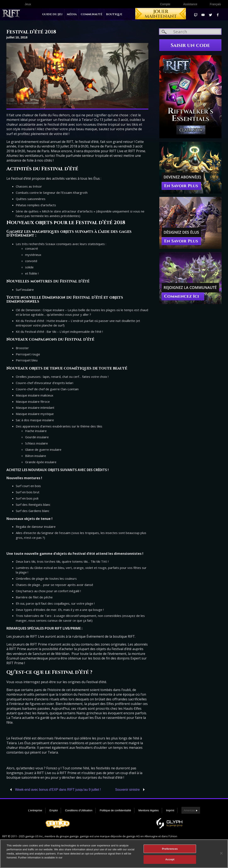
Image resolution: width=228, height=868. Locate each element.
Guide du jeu (52, 14)
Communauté (91, 14)
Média (72, 14)
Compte (165, 4)
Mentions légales (149, 810)
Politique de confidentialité (115, 810)
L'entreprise (35, 810)
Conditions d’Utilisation (79, 810)
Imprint (170, 810)
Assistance (190, 4)
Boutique (114, 14)
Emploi (54, 810)
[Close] (221, 855)
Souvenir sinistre (127, 790)
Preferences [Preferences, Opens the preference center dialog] (170, 851)
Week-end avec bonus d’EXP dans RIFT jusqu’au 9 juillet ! (58, 790)
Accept (170, 862)
